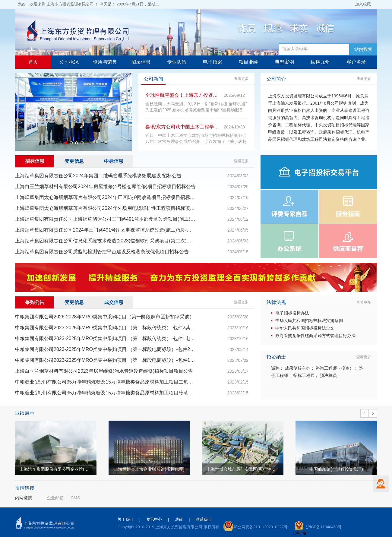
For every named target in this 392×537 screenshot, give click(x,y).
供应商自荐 (348, 241)
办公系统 (289, 241)
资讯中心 (154, 519)
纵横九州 (320, 62)
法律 (179, 519)
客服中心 (381, 484)
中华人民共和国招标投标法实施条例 (309, 321)
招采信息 (141, 62)
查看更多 (241, 79)
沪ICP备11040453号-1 (326, 527)
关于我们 (125, 519)
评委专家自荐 (289, 207)
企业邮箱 (55, 498)
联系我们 (204, 519)
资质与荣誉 (105, 62)
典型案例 (284, 62)
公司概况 (69, 62)
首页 (33, 62)
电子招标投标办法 (292, 313)
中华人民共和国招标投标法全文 (305, 328)
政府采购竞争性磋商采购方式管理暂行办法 (315, 336)
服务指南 (348, 207)
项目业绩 (248, 62)
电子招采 (213, 62)
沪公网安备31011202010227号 (261, 527)
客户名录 (356, 62)
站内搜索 (363, 49)
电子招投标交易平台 (319, 172)
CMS (75, 498)
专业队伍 (177, 62)
